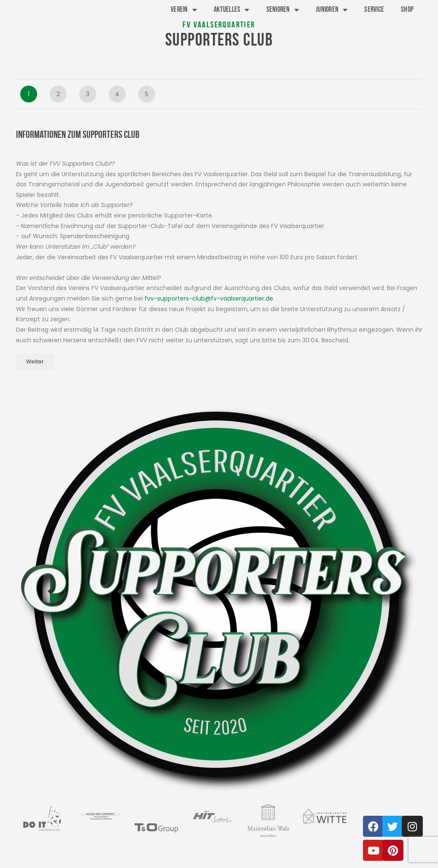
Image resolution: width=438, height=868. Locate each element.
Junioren (332, 10)
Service (374, 9)
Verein (184, 10)
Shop (407, 9)
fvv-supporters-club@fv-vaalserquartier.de (209, 298)
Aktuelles (232, 10)
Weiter (35, 361)
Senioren (283, 10)
